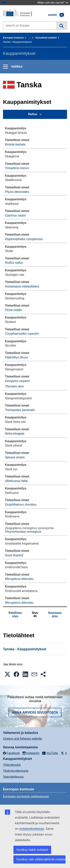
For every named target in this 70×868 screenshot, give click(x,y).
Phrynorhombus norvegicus (23, 532)
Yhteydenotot (12, 765)
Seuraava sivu (55, 614)
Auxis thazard (14, 555)
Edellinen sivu (15, 614)
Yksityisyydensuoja (16, 771)
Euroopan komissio (13, 38)
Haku (62, 26)
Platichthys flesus (17, 357)
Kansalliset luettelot (46, 38)
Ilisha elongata (15, 434)
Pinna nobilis (14, 310)
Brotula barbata (15, 144)
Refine (33, 114)
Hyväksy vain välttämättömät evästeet (41, 859)
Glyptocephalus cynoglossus (24, 239)
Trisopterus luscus (17, 168)
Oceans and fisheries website (22, 739)
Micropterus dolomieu (19, 579)
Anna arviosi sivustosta (35, 712)
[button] (7, 674)
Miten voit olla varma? (53, 3)
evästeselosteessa (32, 829)
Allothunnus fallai (16, 481)
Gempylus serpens (17, 381)
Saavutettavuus (13, 777)
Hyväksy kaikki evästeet (32, 850)
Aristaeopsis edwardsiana (22, 286)
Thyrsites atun (14, 386)
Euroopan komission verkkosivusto (26, 796)
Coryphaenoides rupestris (22, 334)
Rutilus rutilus (14, 263)
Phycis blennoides (17, 192)
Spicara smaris (15, 457)
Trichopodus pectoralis (20, 410)
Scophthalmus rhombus (21, 505)
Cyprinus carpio (15, 215)
